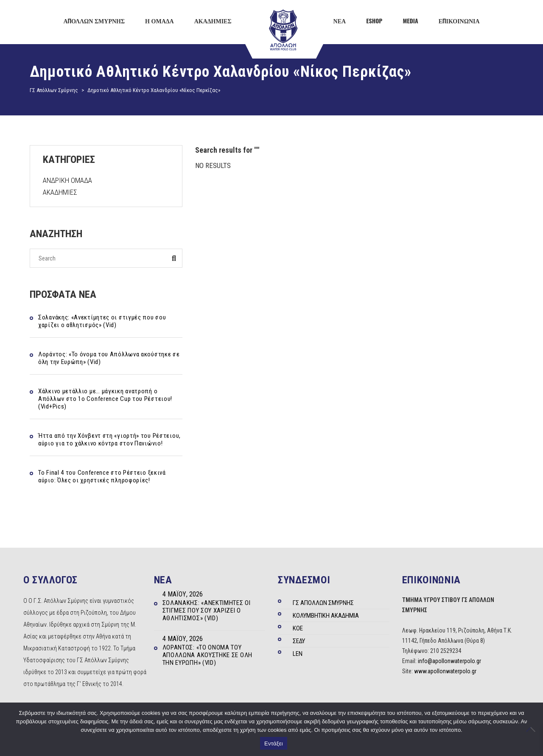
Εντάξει (274, 743)
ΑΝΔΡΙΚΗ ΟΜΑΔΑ (67, 180)
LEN (298, 654)
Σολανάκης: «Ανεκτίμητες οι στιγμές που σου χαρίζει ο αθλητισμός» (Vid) (102, 321)
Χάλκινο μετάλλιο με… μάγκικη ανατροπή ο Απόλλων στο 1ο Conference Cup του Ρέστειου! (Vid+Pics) (105, 399)
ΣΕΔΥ (299, 641)
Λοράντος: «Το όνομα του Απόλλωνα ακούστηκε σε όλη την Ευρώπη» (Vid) (109, 358)
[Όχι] (532, 729)
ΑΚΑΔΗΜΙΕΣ (60, 192)
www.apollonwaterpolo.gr (445, 671)
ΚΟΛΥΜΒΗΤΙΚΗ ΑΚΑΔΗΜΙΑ (326, 616)
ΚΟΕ (298, 628)
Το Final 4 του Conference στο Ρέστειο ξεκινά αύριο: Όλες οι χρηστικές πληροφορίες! (102, 476)
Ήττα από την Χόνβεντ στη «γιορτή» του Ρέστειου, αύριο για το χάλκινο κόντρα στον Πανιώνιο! (109, 440)
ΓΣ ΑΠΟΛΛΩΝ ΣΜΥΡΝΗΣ (323, 603)
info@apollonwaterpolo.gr (449, 661)
